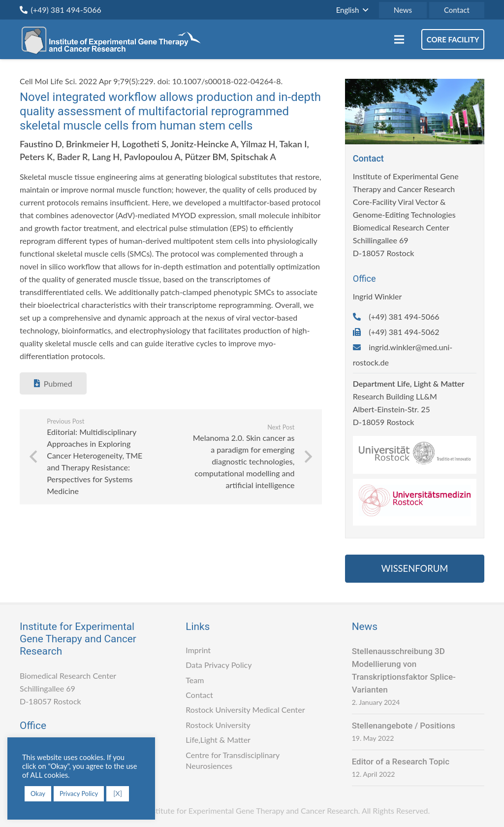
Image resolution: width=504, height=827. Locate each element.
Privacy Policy (79, 794)
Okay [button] (38, 794)
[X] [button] (118, 793)
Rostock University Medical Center (245, 710)
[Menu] (399, 39)
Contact (199, 695)
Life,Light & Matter (218, 740)
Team (195, 680)
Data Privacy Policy (219, 665)
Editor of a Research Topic (401, 761)
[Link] (114, 39)
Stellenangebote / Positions (404, 726)
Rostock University (218, 725)
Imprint (198, 650)
